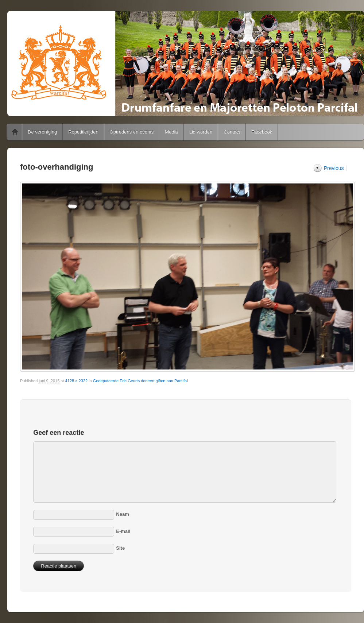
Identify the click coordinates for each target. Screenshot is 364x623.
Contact (232, 132)
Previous (334, 168)
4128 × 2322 (76, 381)
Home (15, 132)
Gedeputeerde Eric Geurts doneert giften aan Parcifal (140, 381)
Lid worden (201, 132)
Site (120, 548)
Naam (122, 514)
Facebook (262, 132)
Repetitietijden (83, 132)
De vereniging (42, 132)
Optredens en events (132, 132)
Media (171, 132)
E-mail (123, 531)
